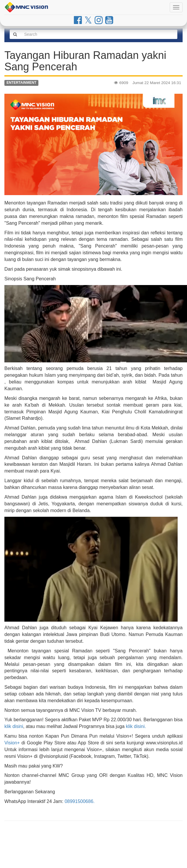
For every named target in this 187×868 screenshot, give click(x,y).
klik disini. (136, 726)
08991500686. (79, 801)
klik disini (14, 726)
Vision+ (12, 743)
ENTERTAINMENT (21, 83)
